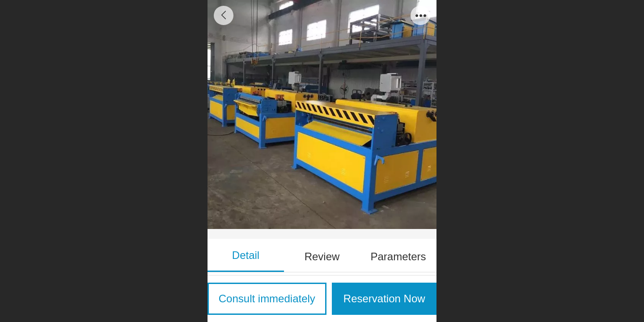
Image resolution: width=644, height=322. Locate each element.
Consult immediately (267, 299)
